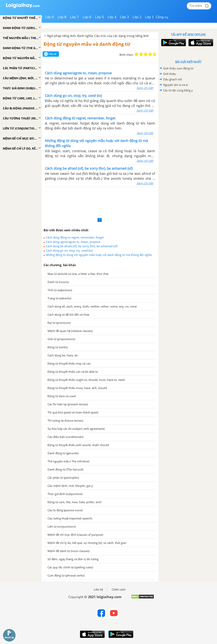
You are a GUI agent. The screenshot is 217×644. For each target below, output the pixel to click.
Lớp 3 (125, 17)
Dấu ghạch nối (173, 79)
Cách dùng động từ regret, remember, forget (75, 237)
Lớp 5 (100, 17)
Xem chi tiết (145, 88)
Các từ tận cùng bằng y (178, 90)
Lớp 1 (149, 17)
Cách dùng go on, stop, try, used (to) (69, 250)
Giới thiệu (170, 74)
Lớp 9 (50, 17)
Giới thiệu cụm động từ (178, 68)
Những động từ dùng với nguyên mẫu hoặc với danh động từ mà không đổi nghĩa (99, 255)
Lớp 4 (112, 17)
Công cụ (162, 17)
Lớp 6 (87, 17)
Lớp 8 (62, 17)
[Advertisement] (100, 202)
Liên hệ (98, 590)
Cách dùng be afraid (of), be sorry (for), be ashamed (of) (82, 246)
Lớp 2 (137, 17)
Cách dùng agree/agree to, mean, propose (73, 242)
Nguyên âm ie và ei (176, 85)
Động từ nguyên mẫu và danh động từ (87, 44)
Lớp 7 (75, 17)
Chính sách (119, 590)
